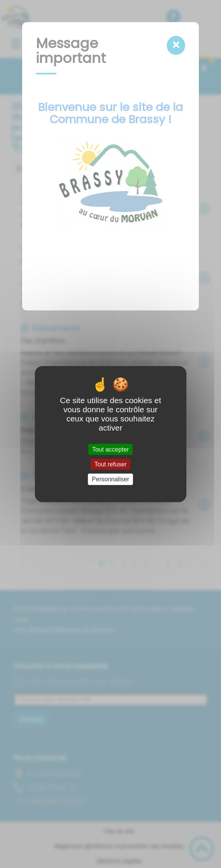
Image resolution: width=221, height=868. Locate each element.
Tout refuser (110, 464)
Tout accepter (110, 449)
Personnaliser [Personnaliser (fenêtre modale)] (111, 479)
